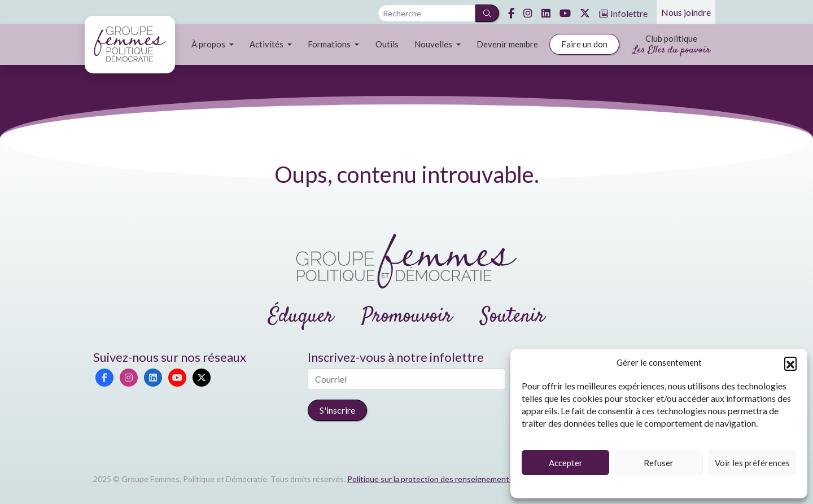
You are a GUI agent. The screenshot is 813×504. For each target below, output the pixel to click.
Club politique (672, 45)
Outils (387, 44)
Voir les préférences (752, 463)
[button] (790, 363)
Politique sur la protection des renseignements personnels (451, 479)
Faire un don (584, 44)
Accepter (566, 463)
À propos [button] (209, 44)
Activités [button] (267, 44)
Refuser (659, 463)
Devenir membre (507, 44)
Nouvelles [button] (434, 44)
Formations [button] (330, 44)
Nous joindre (686, 12)
